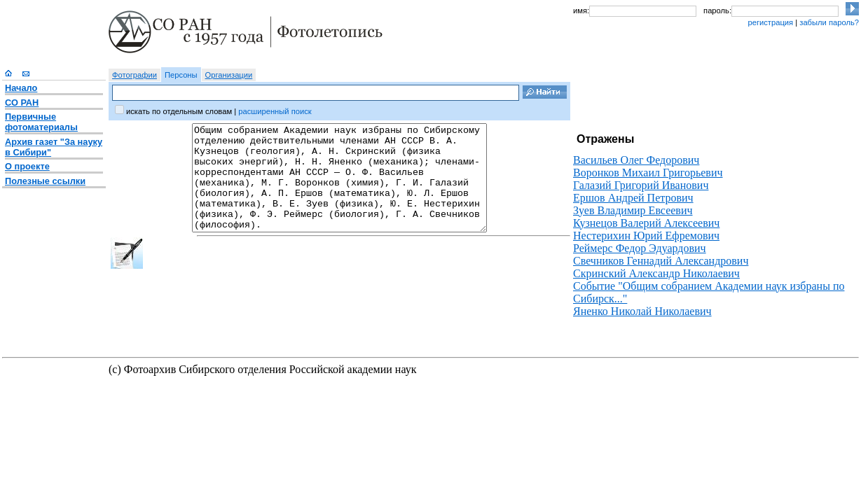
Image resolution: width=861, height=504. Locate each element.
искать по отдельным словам (179, 111)
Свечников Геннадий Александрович (661, 261)
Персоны (181, 75)
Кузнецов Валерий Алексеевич (646, 223)
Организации (229, 75)
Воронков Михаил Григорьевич (648, 173)
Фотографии (135, 75)
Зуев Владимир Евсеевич (633, 210)
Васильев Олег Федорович (636, 160)
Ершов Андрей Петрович (633, 198)
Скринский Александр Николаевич (656, 273)
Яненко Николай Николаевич (642, 311)
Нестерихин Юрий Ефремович (646, 236)
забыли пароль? (829, 22)
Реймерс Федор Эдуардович (640, 248)
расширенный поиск (275, 111)
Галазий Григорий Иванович (641, 185)
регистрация (770, 22)
